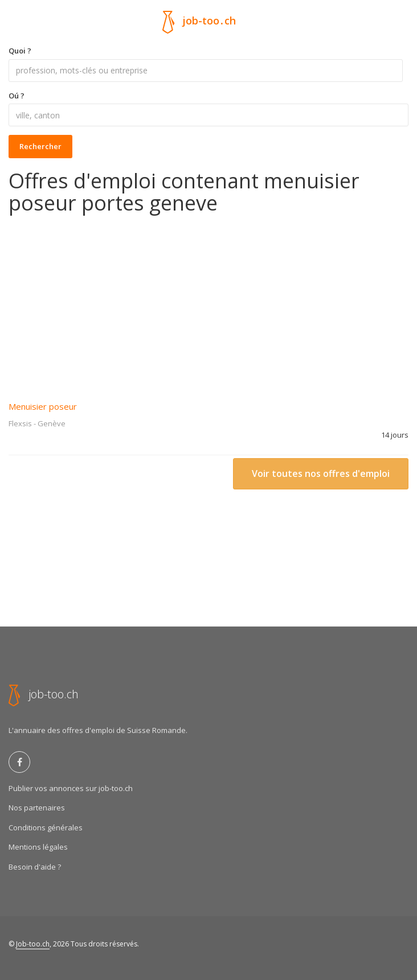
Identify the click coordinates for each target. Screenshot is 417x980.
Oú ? (17, 96)
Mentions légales (38, 847)
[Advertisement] (208, 300)
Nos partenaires (37, 808)
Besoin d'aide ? (35, 867)
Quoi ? (20, 51)
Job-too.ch (33, 944)
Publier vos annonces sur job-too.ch (71, 788)
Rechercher (40, 146)
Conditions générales (46, 827)
